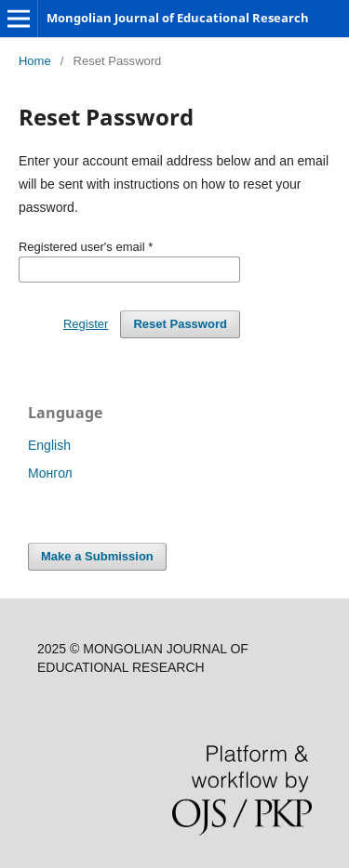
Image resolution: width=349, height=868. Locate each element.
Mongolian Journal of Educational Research (178, 18)
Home (35, 61)
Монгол (50, 473)
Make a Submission (97, 556)
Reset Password (180, 324)
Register (86, 324)
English (49, 445)
